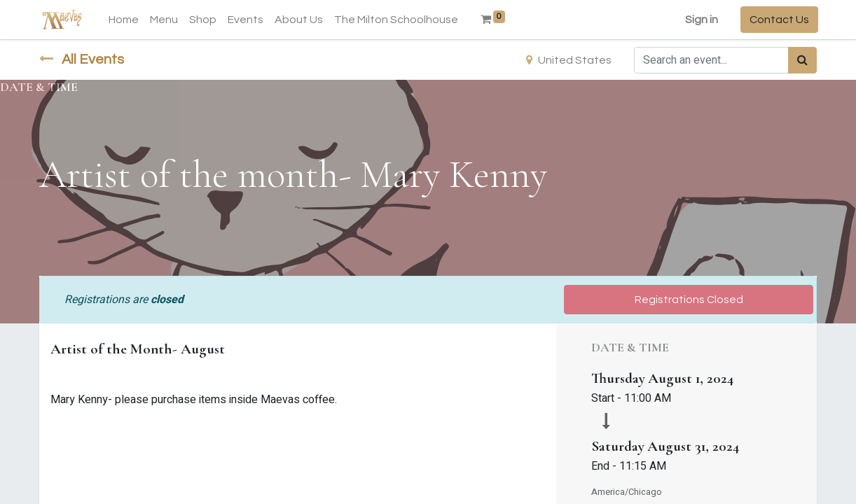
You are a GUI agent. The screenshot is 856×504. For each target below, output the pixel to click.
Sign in (700, 20)
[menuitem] (125, 20)
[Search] (802, 60)
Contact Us (778, 20)
